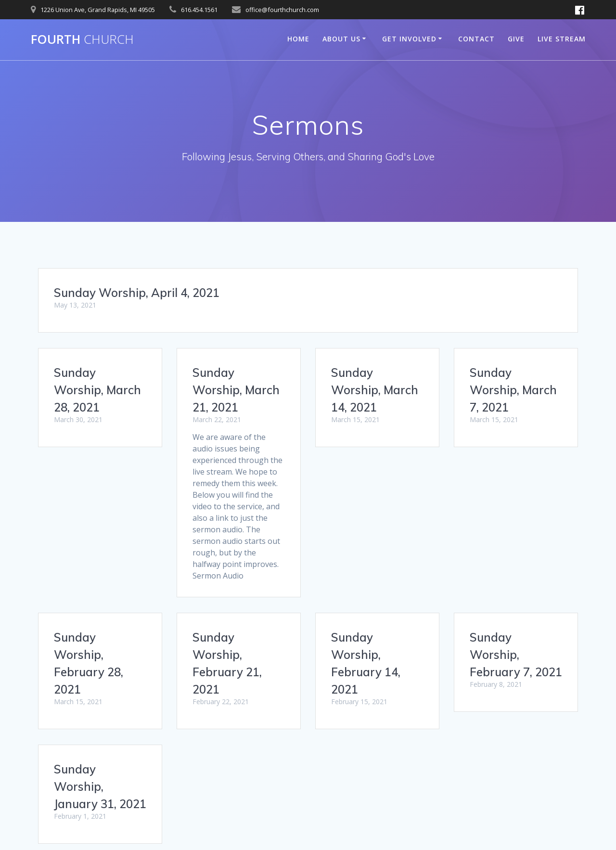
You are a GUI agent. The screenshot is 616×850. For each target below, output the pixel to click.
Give (516, 39)
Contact (476, 39)
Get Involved (409, 39)
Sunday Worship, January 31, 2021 (377, 636)
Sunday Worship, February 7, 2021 (100, 636)
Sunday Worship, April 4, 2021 (137, 293)
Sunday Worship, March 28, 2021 (97, 390)
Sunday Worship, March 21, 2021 (236, 390)
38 (383, 731)
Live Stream (562, 39)
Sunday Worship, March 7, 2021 (513, 390)
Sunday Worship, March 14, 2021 (375, 390)
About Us (341, 39)
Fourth (82, 39)
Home (298, 39)
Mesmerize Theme (398, 825)
